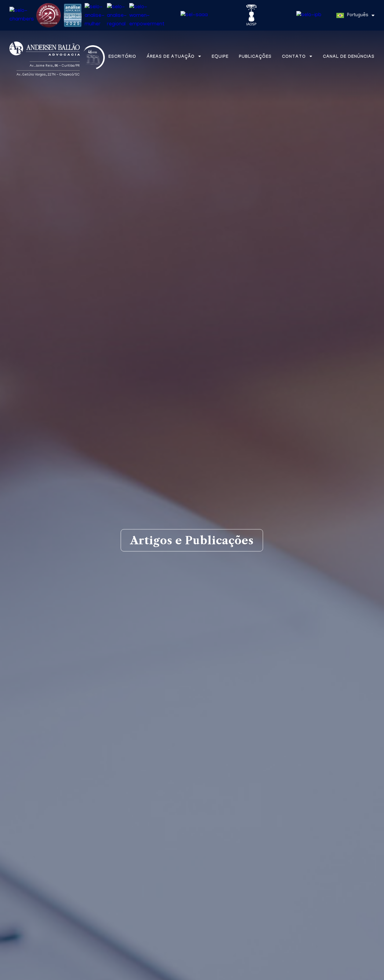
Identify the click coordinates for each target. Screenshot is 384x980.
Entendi (357, 972)
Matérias (24, 789)
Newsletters (228, 789)
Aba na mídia (120, 789)
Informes (174, 789)
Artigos (69, 789)
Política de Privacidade (106, 974)
